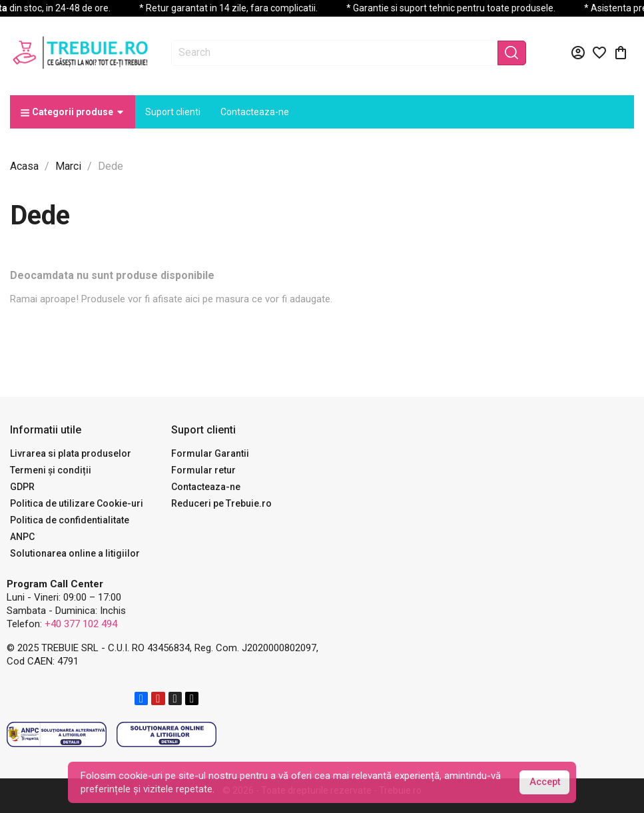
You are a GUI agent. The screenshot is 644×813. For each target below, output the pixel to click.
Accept (545, 782)
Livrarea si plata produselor (71, 453)
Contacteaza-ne (206, 487)
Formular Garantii (210, 453)
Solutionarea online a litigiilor (75, 553)
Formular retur (203, 470)
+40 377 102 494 (81, 624)
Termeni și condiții (51, 470)
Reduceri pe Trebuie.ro (221, 503)
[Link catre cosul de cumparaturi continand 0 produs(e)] (621, 53)
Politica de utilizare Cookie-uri (77, 503)
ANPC (22, 537)
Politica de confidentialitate (70, 520)
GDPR (22, 487)
